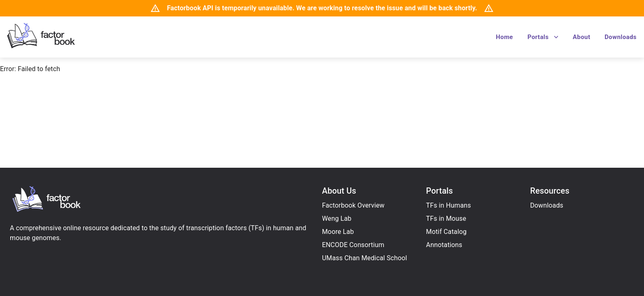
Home (504, 37)
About (582, 37)
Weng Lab (337, 219)
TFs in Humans (448, 205)
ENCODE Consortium (353, 245)
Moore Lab (338, 232)
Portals (544, 37)
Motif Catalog (446, 232)
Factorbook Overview (353, 205)
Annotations (444, 245)
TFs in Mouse (446, 219)
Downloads (621, 37)
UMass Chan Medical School (365, 258)
